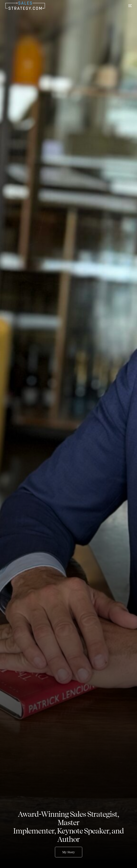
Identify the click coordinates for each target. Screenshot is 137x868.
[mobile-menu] (127, 6)
